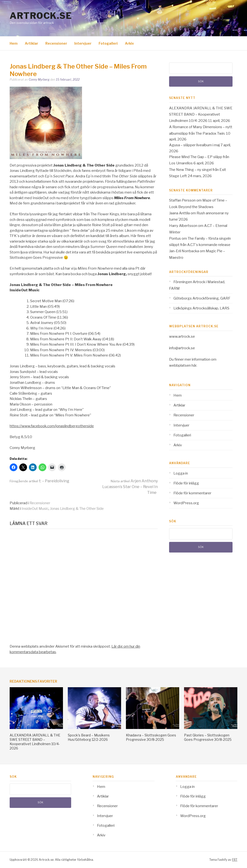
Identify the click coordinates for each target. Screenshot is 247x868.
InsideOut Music (35, 509)
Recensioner (56, 43)
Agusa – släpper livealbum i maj (194, 145)
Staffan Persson (182, 200)
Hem (14, 43)
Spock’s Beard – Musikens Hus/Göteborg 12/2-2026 (89, 737)
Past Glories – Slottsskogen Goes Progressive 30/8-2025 (208, 737)
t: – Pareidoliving (39, 481)
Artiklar (31, 43)
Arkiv (129, 43)
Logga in (181, 473)
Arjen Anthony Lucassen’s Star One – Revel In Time (130, 487)
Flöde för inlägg (186, 483)
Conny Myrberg (39, 80)
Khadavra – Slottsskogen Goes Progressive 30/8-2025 (151, 737)
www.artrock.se (182, 336)
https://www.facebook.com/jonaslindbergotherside (52, 426)
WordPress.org (186, 503)
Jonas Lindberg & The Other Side (77, 509)
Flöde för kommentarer (192, 493)
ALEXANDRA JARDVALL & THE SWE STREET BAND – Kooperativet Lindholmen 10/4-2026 (201, 115)
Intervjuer (83, 43)
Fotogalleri (108, 43)
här (194, 365)
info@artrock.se (182, 348)
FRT (235, 860)
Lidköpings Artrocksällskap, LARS (201, 308)
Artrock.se (41, 16)
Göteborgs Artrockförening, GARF (202, 298)
